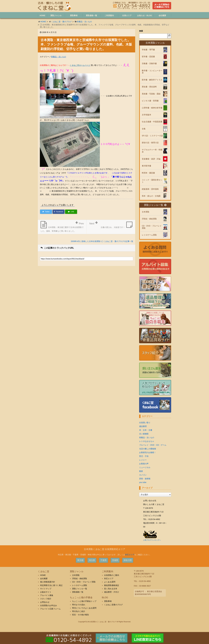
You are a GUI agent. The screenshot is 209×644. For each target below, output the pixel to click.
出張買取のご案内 (112, 575)
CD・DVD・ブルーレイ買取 (152, 227)
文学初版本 (146, 115)
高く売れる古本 (111, 589)
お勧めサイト (46, 592)
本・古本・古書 (146, 430)
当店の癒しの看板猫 (148, 449)
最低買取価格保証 (112, 585)
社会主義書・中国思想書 (152, 122)
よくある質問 (110, 582)
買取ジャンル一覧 (155, 205)
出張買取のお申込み (49, 605)
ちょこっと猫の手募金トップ (84, 601)
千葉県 (104, 560)
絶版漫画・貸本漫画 (150, 189)
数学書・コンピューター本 (152, 72)
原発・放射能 (145, 479)
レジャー (143, 460)
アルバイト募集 (47, 595)
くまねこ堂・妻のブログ (61, 22)
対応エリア (130, 555)
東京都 (80, 560)
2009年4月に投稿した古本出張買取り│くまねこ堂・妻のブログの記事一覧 (102, 241)
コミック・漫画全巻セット (152, 181)
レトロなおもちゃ (147, 441)
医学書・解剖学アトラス (152, 80)
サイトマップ (46, 589)
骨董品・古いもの (84, 22)
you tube (143, 482)
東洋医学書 (146, 166)
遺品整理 (143, 426)
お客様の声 (144, 464)
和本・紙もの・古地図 (151, 196)
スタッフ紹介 (46, 599)
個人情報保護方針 (48, 582)
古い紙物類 (144, 434)
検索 (141, 31)
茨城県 (115, 560)
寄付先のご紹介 (79, 611)
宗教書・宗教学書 (149, 63)
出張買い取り (145, 423)
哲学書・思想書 (148, 57)
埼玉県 (92, 560)
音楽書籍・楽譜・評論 (151, 159)
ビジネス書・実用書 (150, 101)
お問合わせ (45, 602)
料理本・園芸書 (148, 173)
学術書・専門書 (148, 50)
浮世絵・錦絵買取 (149, 219)
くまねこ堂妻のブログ (113, 605)
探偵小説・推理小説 (150, 143)
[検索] (169, 36)
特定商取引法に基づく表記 (51, 585)
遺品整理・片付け (112, 592)
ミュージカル (145, 467)
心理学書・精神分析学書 (152, 108)
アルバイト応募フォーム (50, 609)
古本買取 (146, 212)
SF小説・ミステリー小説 (152, 136)
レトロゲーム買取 (149, 235)
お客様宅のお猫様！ (148, 452)
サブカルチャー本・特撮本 (152, 151)
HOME (43, 22)
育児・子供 (144, 456)
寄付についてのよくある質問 (84, 608)
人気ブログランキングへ (152, 540)
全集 (144, 129)
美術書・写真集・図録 (151, 94)
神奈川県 (128, 560)
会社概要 (44, 579)
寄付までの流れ (79, 605)
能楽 (141, 471)
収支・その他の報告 (81, 615)
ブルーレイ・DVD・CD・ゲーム (153, 445)
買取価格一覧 (78, 592)
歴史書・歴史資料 (149, 87)
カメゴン (143, 475)
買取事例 (108, 601)
